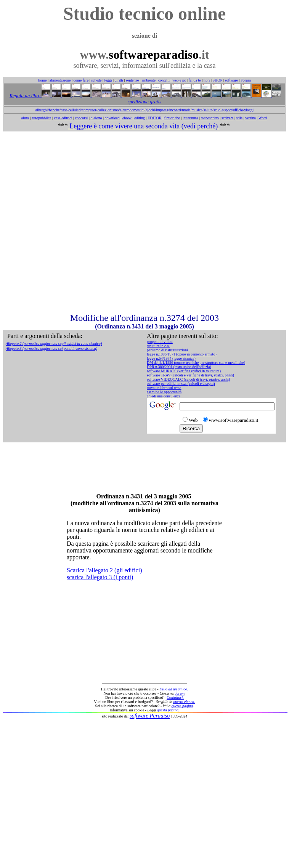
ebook (127, 118)
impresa (162, 110)
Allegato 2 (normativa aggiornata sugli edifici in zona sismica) (54, 344)
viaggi (249, 110)
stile (239, 118)
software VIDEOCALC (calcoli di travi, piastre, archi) (188, 379)
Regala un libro (26, 95)
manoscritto (210, 118)
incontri (175, 110)
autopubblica (42, 118)
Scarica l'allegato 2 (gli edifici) (105, 570)
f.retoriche (172, 118)
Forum (246, 80)
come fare (81, 80)
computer (89, 110)
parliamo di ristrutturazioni (167, 350)
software (231, 80)
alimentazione (60, 80)
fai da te (195, 80)
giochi (150, 110)
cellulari (75, 110)
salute (208, 110)
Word (263, 118)
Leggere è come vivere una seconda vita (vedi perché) (144, 126)
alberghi (42, 110)
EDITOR (154, 118)
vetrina (250, 118)
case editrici (63, 118)
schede (96, 80)
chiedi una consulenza (164, 396)
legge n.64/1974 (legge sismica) (171, 358)
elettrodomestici (132, 110)
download (112, 118)
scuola (218, 110)
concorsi (81, 118)
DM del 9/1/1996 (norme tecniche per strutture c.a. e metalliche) (196, 363)
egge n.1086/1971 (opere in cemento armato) (182, 354)
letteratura (190, 118)
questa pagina (182, 706)
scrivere (228, 118)
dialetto (96, 118)
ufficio (238, 110)
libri (207, 80)
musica (197, 110)
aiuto (25, 118)
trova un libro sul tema (164, 388)
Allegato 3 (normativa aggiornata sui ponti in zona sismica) (51, 348)
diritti (119, 80)
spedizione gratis (144, 102)
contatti (164, 80)
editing (140, 118)
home (42, 80)
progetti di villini (160, 342)
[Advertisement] (143, 222)
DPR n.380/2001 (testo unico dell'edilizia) (179, 367)
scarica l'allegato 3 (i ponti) (100, 577)
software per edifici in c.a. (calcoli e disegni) (181, 384)
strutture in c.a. (158, 346)
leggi (108, 80)
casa (64, 110)
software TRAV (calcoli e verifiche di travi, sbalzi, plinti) (190, 375)
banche (54, 110)
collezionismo (108, 110)
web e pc (179, 80)
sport (228, 110)
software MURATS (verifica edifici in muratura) (184, 371)
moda (186, 110)
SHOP (217, 80)
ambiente (149, 80)
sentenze (132, 80)
